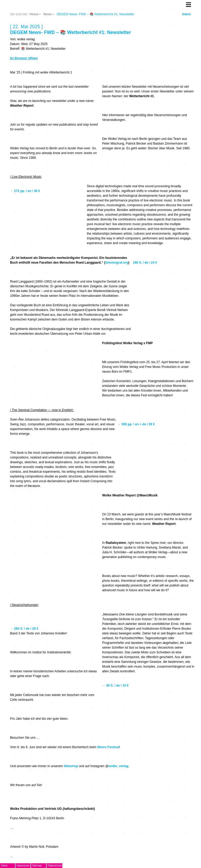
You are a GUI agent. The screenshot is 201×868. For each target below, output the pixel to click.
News (47, 14)
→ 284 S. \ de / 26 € (25, 629)
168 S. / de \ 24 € (145, 263)
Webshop (71, 766)
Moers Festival (108, 747)
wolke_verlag (118, 766)
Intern (186, 14)
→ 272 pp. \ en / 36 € (25, 191)
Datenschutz (55, 865)
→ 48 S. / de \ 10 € (116, 685)
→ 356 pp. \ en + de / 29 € (136, 424)
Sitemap (37, 865)
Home (34, 14)
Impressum (23, 865)
